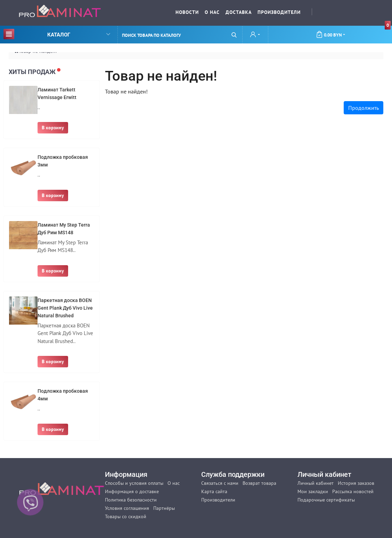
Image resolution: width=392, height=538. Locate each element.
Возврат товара (259, 483)
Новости (187, 12)
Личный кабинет (316, 483)
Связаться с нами (220, 483)
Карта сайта (214, 491)
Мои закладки (313, 491)
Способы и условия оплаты (134, 483)
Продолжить (364, 108)
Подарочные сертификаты (326, 500)
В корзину (53, 128)
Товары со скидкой (126, 516)
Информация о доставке (132, 491)
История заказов (356, 483)
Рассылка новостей (353, 491)
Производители (279, 12)
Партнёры (164, 508)
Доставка (239, 12)
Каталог (57, 34)
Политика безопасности (131, 500)
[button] (255, 35)
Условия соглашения (127, 508)
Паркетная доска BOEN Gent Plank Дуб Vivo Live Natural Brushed (65, 308)
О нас (212, 12)
